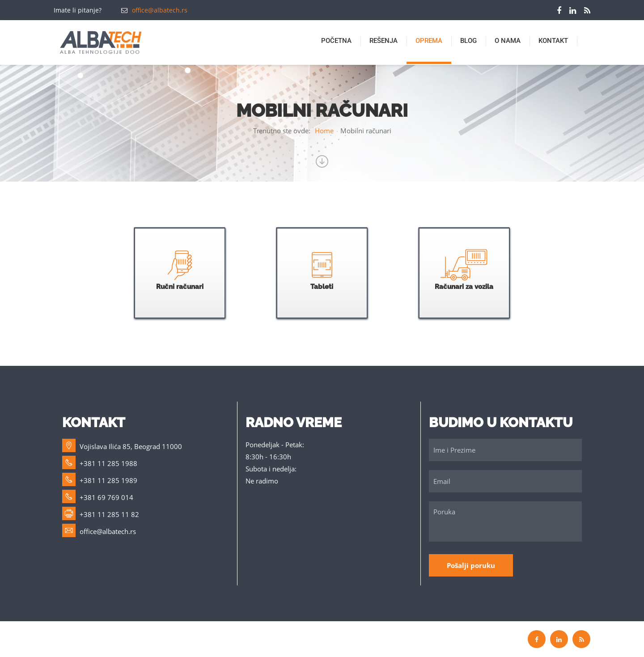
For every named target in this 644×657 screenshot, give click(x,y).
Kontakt (553, 41)
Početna (336, 41)
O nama (508, 41)
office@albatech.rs (160, 10)
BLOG (468, 41)
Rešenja (383, 41)
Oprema (429, 41)
